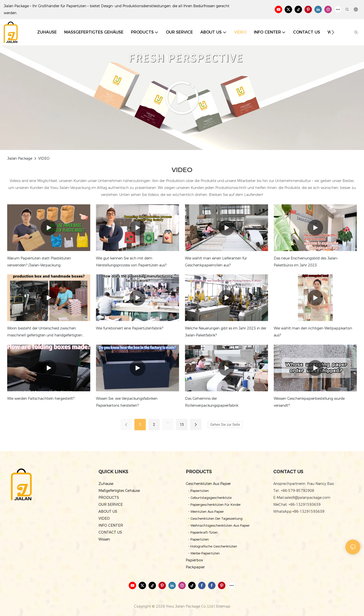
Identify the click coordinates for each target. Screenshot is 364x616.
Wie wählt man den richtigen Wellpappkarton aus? (313, 332)
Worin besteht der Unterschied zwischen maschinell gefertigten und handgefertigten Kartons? (45, 332)
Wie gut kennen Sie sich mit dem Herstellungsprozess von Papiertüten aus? (131, 262)
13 (182, 425)
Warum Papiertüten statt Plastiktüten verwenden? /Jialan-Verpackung (39, 262)
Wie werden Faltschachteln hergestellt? (41, 399)
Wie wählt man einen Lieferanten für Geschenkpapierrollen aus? (216, 262)
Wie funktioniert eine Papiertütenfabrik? (130, 328)
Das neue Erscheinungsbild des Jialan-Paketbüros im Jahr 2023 (306, 262)
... (168, 422)
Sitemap (223, 606)
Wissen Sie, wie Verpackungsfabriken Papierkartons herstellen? (127, 402)
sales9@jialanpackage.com (307, 498)
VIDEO (44, 158)
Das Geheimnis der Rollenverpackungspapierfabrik (212, 402)
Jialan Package (20, 158)
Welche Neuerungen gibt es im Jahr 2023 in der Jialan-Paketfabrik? (226, 332)
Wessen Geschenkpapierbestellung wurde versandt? (309, 402)
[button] (333, 32)
